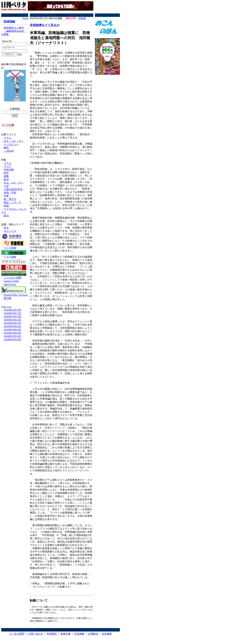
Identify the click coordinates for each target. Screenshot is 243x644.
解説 (6, 148)
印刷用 (82, 18)
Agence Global (11, 281)
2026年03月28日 (12, 340)
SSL (20, 54)
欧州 (6, 179)
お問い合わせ (36, 635)
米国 (6, 206)
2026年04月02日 (12, 330)
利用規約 (52, 635)
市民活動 (9, 170)
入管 (6, 186)
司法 (6, 228)
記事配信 (93, 635)
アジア (7, 166)
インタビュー (11, 144)
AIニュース (10, 231)
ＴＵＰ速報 (10, 257)
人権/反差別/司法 (13, 189)
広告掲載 (79, 635)
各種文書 (66, 635)
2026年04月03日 (12, 326)
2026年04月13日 (12, 317)
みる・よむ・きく (14, 141)
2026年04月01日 (12, 333)
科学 (6, 173)
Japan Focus (10, 284)
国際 (6, 176)
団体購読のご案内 (14, 28)
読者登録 (9, 22)
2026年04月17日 (12, 313)
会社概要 (107, 635)
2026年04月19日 (12, 310)
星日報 (7, 298)
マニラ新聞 (10, 248)
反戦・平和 (10, 193)
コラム (7, 138)
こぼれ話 (9, 151)
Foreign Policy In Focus (16, 295)
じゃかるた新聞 (12, 278)
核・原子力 (10, 199)
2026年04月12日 (12, 320)
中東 (6, 196)
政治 (6, 216)
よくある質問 (17, 635)
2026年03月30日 (12, 336)
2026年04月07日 (12, 323)
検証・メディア (12, 202)
